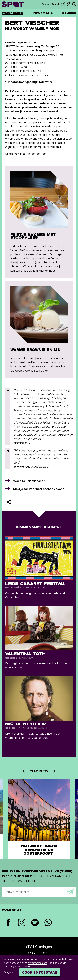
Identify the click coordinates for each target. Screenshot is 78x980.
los (26, 270)
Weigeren (9, 972)
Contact (46, 4)
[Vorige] (25, 771)
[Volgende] (53, 771)
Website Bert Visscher (29, 481)
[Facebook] (8, 923)
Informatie (43, 13)
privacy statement (37, 963)
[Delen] (9, 502)
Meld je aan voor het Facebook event (38, 489)
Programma (12, 13)
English (56, 4)
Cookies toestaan (40, 972)
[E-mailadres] (39, 892)
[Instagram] (22, 923)
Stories (69, 13)
